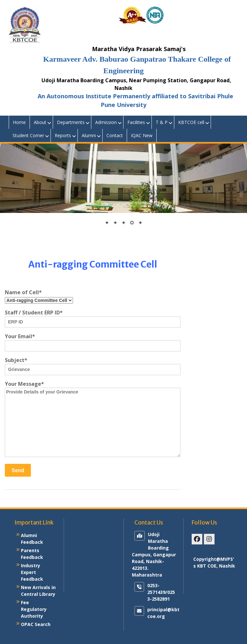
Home (19, 122)
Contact (115, 135)
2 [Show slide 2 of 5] (115, 223)
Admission (106, 122)
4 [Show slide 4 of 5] (132, 223)
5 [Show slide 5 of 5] (140, 223)
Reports (63, 135)
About (40, 122)
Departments (71, 122)
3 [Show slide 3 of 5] (123, 223)
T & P (162, 122)
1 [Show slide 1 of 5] (107, 223)
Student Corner (28, 135)
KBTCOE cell (191, 122)
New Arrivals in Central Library (38, 591)
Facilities (136, 122)
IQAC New (142, 135)
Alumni (89, 135)
